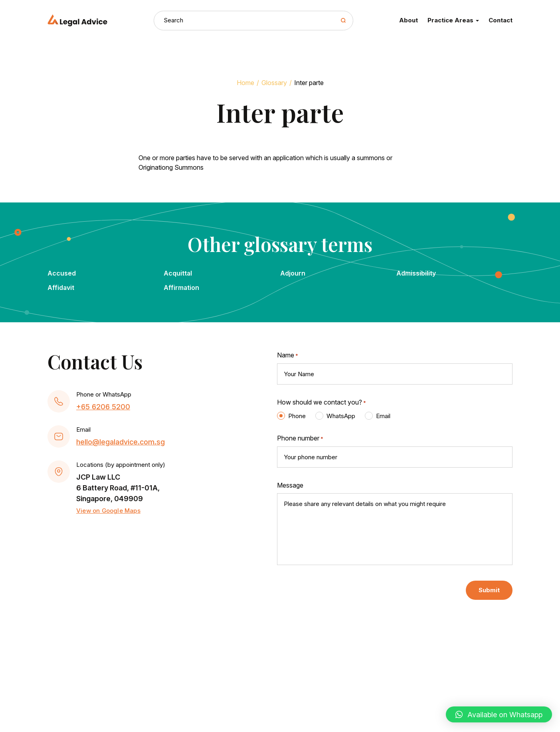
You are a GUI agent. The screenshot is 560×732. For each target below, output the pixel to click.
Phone (297, 416)
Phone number (300, 438)
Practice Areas (453, 20)
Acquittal (178, 273)
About (409, 20)
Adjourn (293, 273)
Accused (62, 273)
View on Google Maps (108, 511)
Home (245, 83)
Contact (501, 20)
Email (383, 416)
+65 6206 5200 (103, 407)
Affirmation (181, 288)
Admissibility (416, 273)
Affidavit (61, 288)
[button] (499, 714)
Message (290, 485)
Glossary (274, 83)
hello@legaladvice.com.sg (121, 442)
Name (288, 355)
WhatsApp (341, 416)
